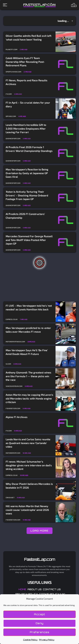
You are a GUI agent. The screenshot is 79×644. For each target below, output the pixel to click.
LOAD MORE (39, 531)
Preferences (40, 632)
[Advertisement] (39, 277)
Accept (39, 614)
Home (22, 589)
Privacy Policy (47, 640)
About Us (35, 589)
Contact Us (52, 589)
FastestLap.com (40, 559)
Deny (40, 623)
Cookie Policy (30, 640)
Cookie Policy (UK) (52, 594)
